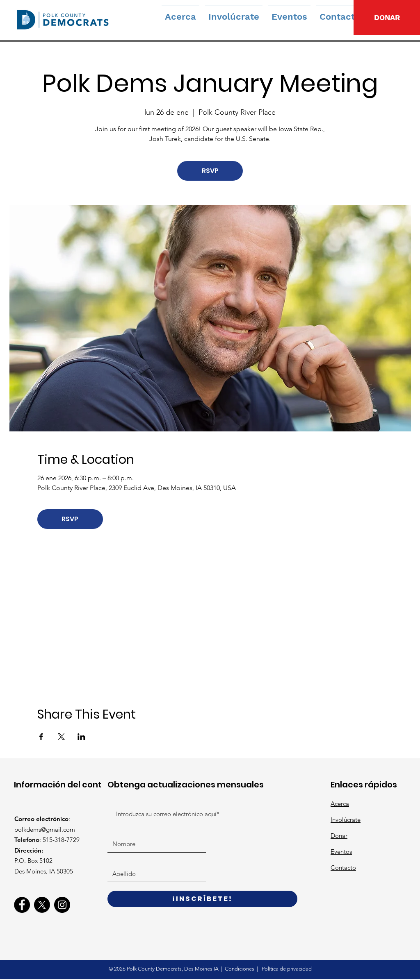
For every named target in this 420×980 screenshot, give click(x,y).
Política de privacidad (286, 969)
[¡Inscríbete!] (202, 899)
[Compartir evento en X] (61, 737)
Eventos (341, 852)
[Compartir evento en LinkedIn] (81, 737)
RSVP (210, 171)
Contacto (343, 868)
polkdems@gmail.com (45, 829)
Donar (339, 836)
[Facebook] (22, 905)
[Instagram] (62, 905)
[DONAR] (387, 17)
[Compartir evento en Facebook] (41, 737)
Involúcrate (346, 820)
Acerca (340, 804)
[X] (42, 905)
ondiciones (242, 969)
